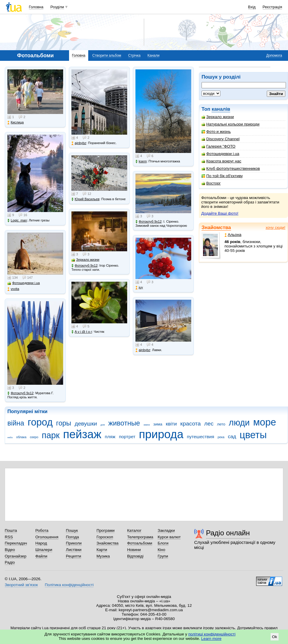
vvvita (13, 289)
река (221, 437)
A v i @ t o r (82, 332)
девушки (86, 424)
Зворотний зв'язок (21, 585)
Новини (134, 550)
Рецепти (73, 556)
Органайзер (15, 556)
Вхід (252, 7)
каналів (221, 109)
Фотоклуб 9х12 (20, 393)
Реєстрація (272, 7)
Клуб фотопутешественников (231, 168)
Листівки (74, 550)
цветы (253, 435)
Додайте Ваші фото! (220, 213)
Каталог (134, 530)
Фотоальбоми (140, 543)
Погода (72, 537)
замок (147, 425)
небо (10, 437)
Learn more (211, 639)
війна (16, 423)
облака (21, 437)
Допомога (274, 56)
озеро (34, 437)
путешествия (201, 437)
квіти (171, 424)
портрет (127, 437)
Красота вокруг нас (221, 161)
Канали (154, 56)
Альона (233, 235)
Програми (105, 530)
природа (161, 434)
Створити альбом (107, 56)
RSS (9, 537)
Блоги (163, 543)
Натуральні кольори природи (230, 124)
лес (209, 424)
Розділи (57, 7)
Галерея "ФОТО (219, 146)
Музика (103, 556)
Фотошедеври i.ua (220, 154)
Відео (10, 550)
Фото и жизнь (216, 132)
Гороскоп (105, 537)
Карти (102, 550)
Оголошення (47, 537)
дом (103, 425)
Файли (41, 556)
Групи (163, 556)
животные (124, 423)
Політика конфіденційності (69, 585)
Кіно (161, 550)
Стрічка (134, 56)
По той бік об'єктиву (222, 176)
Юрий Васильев (85, 199)
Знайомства (216, 228)
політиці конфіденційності (212, 634)
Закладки (166, 530)
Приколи (74, 543)
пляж (110, 437)
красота (190, 424)
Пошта (11, 530)
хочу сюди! (275, 228)
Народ (41, 543)
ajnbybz (79, 143)
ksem (141, 161)
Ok (275, 637)
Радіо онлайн (228, 533)
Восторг (211, 183)
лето (221, 424)
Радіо (10, 562)
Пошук (72, 530)
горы (64, 423)
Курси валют (169, 537)
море (265, 422)
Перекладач (16, 543)
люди (239, 423)
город (40, 422)
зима (158, 424)
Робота (42, 530)
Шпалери (44, 550)
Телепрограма (140, 537)
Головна (36, 7)
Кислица (15, 122)
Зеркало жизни (218, 117)
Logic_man (17, 220)
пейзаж (82, 434)
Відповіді (135, 556)
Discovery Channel (221, 139)
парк (51, 435)
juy (139, 287)
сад (232, 437)
